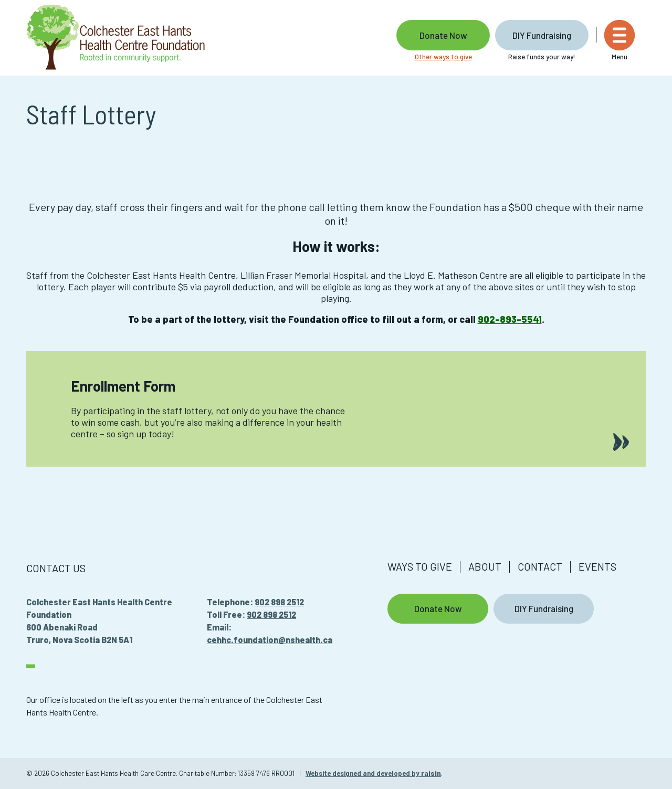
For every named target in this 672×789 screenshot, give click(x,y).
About (485, 566)
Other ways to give (454, 57)
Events (597, 566)
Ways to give (420, 566)
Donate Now (454, 35)
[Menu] (631, 40)
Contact (540, 566)
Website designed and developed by (373, 773)
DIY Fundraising (553, 35)
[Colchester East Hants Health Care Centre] (115, 38)
